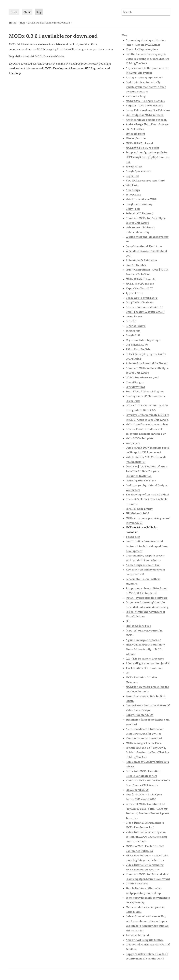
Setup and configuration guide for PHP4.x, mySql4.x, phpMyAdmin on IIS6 (147, 157)
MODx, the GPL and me (140, 284)
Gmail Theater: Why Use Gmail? (145, 312)
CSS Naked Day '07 (137, 345)
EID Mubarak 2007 (137, 513)
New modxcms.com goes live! (144, 738)
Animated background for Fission (147, 363)
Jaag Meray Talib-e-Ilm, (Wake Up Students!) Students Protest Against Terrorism (147, 813)
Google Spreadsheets (139, 171)
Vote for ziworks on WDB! (141, 199)
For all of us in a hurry (139, 509)
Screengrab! (133, 331)
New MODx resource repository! (146, 181)
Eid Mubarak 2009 (137, 790)
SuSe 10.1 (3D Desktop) (139, 214)
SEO (128, 621)
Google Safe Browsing (139, 204)
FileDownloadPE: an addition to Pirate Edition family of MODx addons (145, 649)
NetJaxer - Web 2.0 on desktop (144, 106)
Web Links (132, 185)
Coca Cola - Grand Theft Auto (144, 246)
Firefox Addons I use (138, 626)
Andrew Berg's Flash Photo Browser (147, 124)
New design (133, 190)
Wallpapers (133, 443)
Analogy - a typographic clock (144, 78)
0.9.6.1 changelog (47, 49)
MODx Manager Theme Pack (143, 743)
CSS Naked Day (135, 129)
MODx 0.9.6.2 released (139, 143)
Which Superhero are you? (142, 378)
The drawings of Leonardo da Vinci (147, 495)
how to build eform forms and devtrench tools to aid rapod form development (147, 546)
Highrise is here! (136, 326)
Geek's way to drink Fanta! (142, 298)
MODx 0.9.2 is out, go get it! (142, 148)
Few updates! (134, 167)
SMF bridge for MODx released (145, 115)
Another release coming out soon (146, 120)
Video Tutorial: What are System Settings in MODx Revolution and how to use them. (146, 837)
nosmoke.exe (134, 317)
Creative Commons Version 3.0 (145, 307)
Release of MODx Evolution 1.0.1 (145, 804)
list (128, 673)
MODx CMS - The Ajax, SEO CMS (145, 101)
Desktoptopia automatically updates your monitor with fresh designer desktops (146, 87)
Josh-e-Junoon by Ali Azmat (143, 45)
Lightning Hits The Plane (141, 481)
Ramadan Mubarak (138, 935)
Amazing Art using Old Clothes (145, 940)
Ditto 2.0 (131, 321)
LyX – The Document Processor (145, 659)
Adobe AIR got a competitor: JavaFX (148, 663)
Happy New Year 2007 (139, 289)
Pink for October (136, 265)
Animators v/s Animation (141, 260)
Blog (39, 12)
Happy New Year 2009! (140, 715)
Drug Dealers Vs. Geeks (140, 303)
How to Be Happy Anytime (142, 49)
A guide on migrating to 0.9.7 (143, 640)
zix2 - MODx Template (140, 438)
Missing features (136, 139)
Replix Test (132, 176)
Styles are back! (135, 134)
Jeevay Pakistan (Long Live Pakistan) (148, 110)
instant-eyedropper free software (147, 598)
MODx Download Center (50, 56)
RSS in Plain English (138, 349)
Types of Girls (134, 293)
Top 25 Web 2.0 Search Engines (145, 392)
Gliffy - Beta (133, 209)
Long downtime (135, 387)
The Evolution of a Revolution (144, 668)
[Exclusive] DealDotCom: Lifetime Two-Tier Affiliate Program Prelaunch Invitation (146, 471)
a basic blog (133, 537)
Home (14, 12)
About (27, 12)
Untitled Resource (137, 884)
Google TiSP (133, 335)
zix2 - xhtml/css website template (147, 424)
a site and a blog (136, 96)
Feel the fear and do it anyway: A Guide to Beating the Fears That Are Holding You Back (147, 59)
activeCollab (133, 195)
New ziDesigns (135, 382)
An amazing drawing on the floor (146, 40)
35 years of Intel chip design (143, 340)
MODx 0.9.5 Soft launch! (141, 279)
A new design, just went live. (143, 565)
